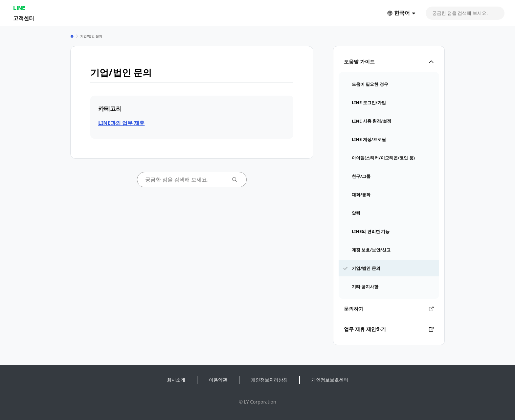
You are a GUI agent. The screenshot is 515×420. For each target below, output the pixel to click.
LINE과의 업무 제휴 (121, 123)
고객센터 (24, 18)
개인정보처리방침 (269, 380)
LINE (19, 8)
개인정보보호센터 (330, 380)
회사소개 (176, 380)
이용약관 (218, 380)
